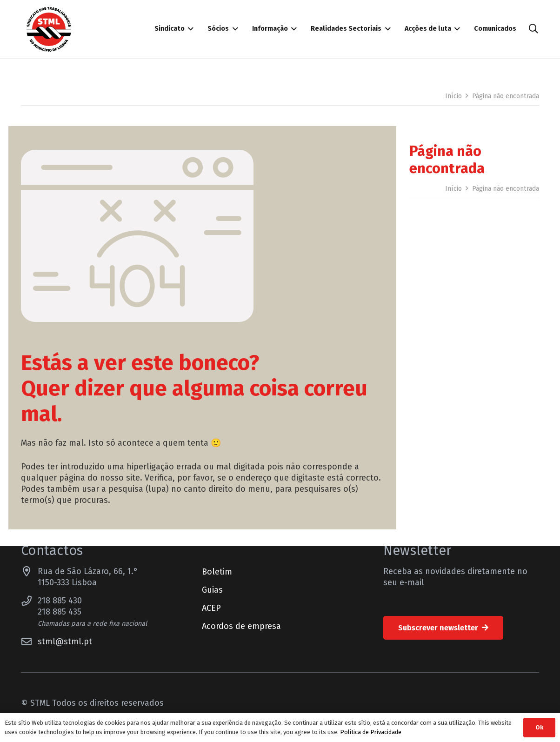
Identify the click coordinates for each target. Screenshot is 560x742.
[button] (533, 29)
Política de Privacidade (371, 732)
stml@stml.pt (65, 642)
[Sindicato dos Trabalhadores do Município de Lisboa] (49, 29)
